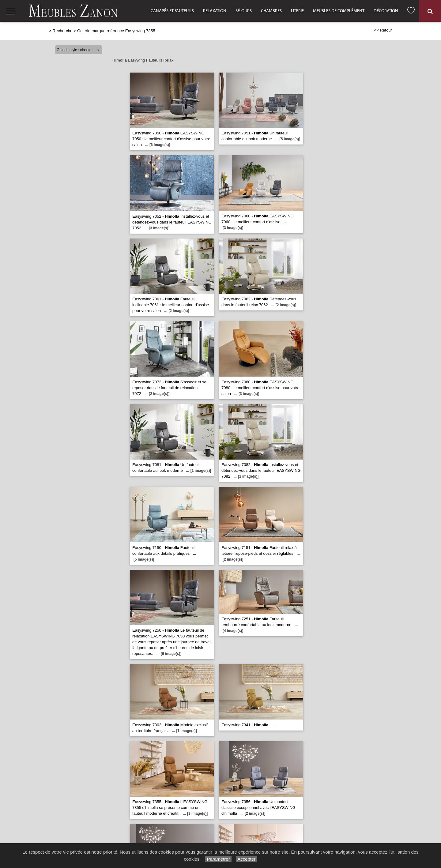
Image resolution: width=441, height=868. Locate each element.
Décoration (386, 11)
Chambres (271, 11)
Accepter (247, 859)
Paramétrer (218, 859)
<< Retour (383, 30)
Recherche (63, 31)
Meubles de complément (339, 11)
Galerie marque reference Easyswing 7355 (116, 31)
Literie (297, 11)
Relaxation (215, 11)
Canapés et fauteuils (172, 11)
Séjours (244, 11)
